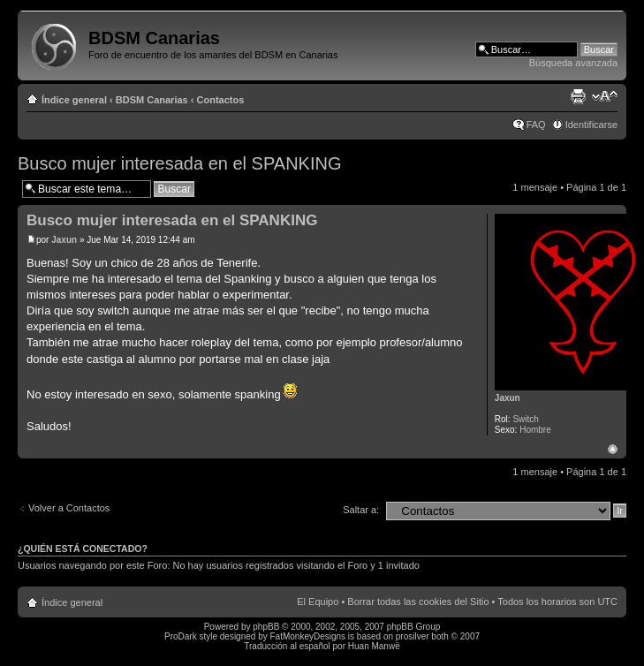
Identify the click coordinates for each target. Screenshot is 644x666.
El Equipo (318, 602)
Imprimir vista (578, 96)
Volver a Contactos (69, 508)
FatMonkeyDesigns (307, 636)
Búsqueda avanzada (573, 63)
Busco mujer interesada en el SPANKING (179, 163)
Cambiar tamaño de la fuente (605, 96)
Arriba (613, 449)
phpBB (266, 627)
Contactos (221, 100)
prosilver (413, 636)
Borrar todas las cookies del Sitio (418, 602)
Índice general (74, 100)
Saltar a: (361, 510)
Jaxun (64, 240)
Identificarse (591, 125)
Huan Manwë (374, 646)
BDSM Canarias (152, 100)
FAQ (536, 125)
